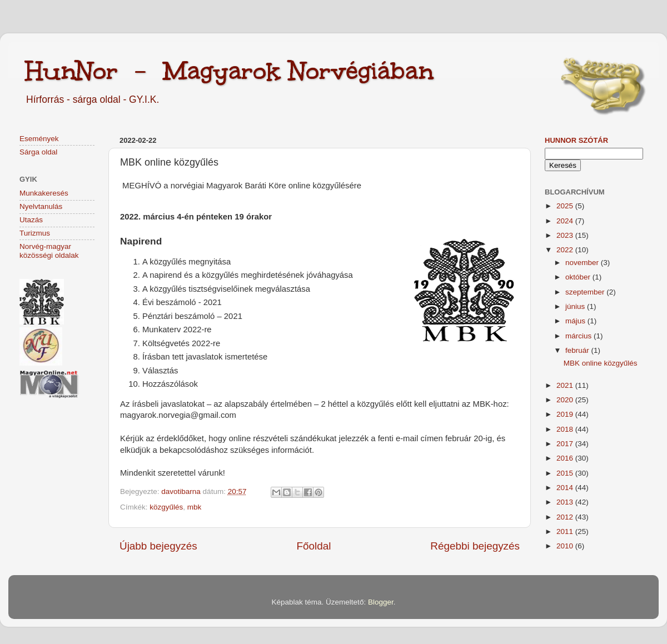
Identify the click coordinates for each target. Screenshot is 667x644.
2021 (566, 385)
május (576, 321)
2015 (566, 473)
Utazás (31, 220)
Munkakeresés (44, 193)
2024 (566, 221)
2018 (566, 429)
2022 (566, 250)
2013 (566, 502)
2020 (566, 400)
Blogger (381, 602)
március (579, 336)
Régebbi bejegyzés (475, 546)
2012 (566, 517)
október (579, 277)
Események (39, 139)
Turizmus (35, 233)
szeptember (586, 292)
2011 (566, 531)
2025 (566, 206)
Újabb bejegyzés (158, 546)
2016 (566, 458)
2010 (566, 546)
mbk (195, 507)
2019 (566, 414)
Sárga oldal (38, 152)
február (578, 350)
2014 (566, 488)
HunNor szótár (576, 140)
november (583, 263)
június (576, 306)
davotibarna (182, 491)
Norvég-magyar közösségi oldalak (49, 251)
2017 (566, 444)
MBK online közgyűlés (601, 363)
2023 (566, 235)
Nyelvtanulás (41, 206)
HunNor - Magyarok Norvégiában (229, 71)
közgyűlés (166, 507)
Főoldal (314, 546)
